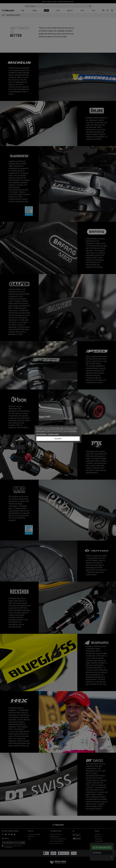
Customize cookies (53, 434)
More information (41, 434)
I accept (58, 439)
